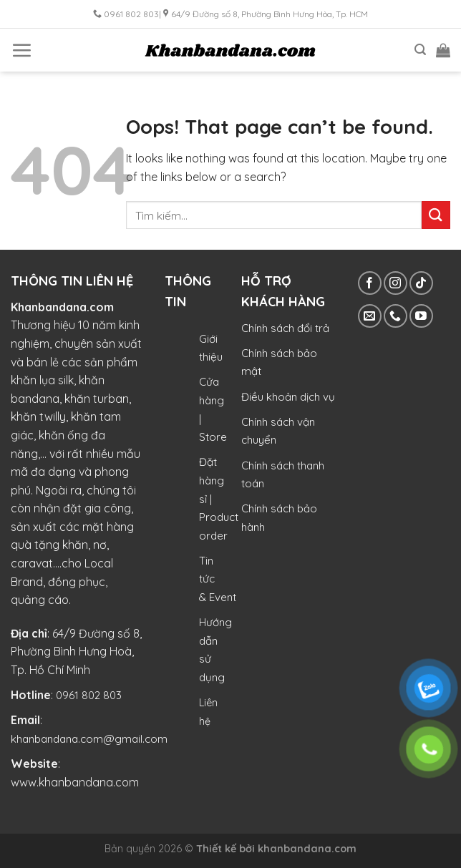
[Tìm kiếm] (420, 50)
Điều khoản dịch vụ (288, 397)
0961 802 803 (89, 695)
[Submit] (436, 215)
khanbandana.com (307, 849)
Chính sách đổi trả (285, 328)
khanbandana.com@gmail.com (89, 739)
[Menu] (21, 50)
